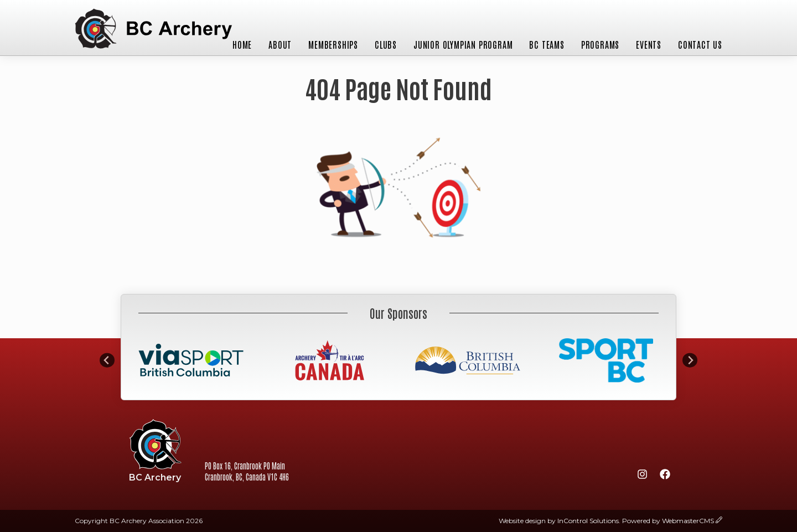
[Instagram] (642, 476)
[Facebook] (665, 476)
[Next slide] (690, 360)
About (280, 44)
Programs (600, 44)
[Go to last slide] (107, 360)
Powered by (668, 521)
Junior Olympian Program (463, 44)
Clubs (386, 44)
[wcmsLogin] (719, 521)
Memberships (333, 44)
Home (242, 44)
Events (649, 44)
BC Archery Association (153, 30)
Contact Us (700, 44)
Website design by (559, 521)
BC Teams (547, 44)
